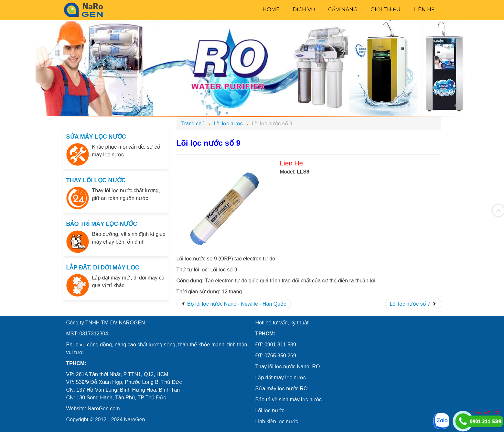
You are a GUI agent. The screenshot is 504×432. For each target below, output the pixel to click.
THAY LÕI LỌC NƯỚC (96, 180)
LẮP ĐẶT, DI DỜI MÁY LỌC (103, 268)
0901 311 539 (280, 345)
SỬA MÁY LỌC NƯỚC (96, 137)
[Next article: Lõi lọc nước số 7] (413, 304)
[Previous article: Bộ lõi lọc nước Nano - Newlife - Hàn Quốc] (234, 304)
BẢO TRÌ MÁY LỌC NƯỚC (102, 224)
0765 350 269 (280, 356)
